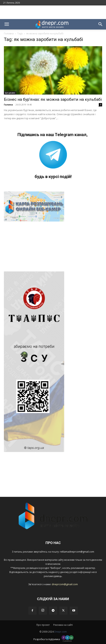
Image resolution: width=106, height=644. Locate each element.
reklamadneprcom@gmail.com (77, 552)
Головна (9, 33)
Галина (8, 105)
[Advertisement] (53, 12)
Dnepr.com (60, 632)
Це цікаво (10, 93)
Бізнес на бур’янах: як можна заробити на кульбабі (53, 99)
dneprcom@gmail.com (65, 584)
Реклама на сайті (63, 625)
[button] (7, 24)
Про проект (43, 625)
